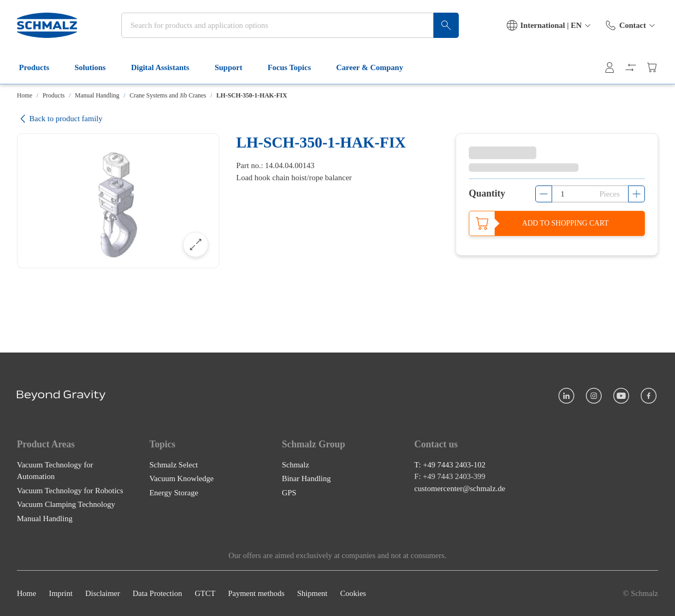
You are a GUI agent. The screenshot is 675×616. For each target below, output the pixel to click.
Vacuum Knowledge (181, 478)
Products (40, 67)
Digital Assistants (166, 67)
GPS (289, 493)
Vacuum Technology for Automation (55, 471)
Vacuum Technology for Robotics (70, 491)
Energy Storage (174, 493)
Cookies (353, 593)
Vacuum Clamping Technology (66, 504)
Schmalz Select (173, 465)
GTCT (205, 593)
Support (235, 67)
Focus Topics (295, 67)
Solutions (96, 67)
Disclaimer (103, 593)
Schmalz (295, 465)
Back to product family (60, 119)
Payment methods (256, 593)
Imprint (61, 593)
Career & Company (376, 67)
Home (25, 95)
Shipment (312, 593)
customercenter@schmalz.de (460, 488)
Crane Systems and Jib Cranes (168, 95)
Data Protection (157, 593)
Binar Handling (306, 478)
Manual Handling (97, 95)
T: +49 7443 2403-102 (450, 465)
